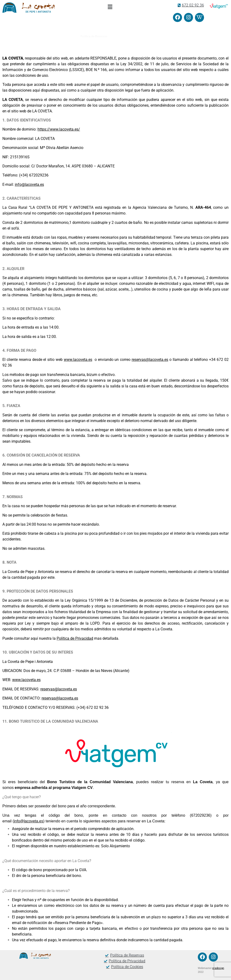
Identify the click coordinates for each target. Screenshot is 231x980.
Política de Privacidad (75, 638)
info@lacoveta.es (29, 184)
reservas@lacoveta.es (150, 360)
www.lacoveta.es (78, 360)
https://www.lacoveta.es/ (59, 129)
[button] (110, 7)
